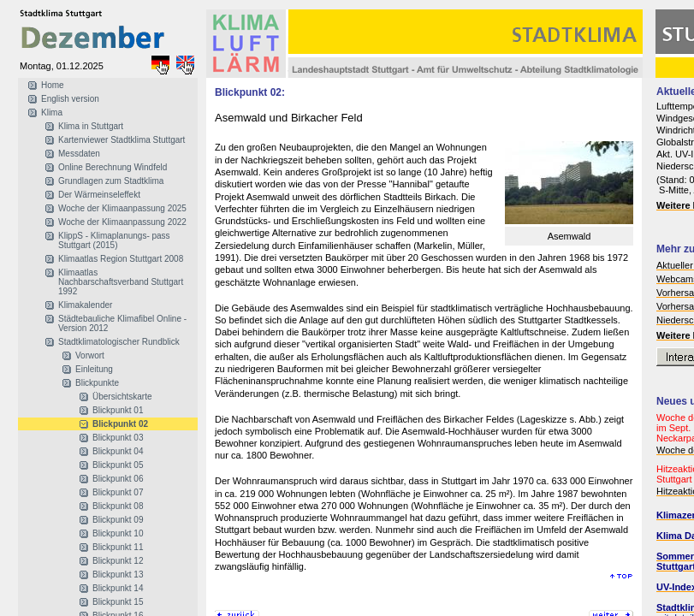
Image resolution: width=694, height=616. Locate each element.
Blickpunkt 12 (118, 561)
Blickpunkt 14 (118, 588)
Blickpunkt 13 (118, 575)
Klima (52, 113)
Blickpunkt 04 (118, 451)
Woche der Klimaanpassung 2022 (122, 222)
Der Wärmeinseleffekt (99, 195)
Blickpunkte (97, 383)
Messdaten (79, 154)
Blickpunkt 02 (120, 424)
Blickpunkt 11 (118, 547)
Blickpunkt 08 (118, 506)
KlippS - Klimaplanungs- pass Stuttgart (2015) (114, 240)
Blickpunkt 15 (118, 602)
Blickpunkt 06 (118, 479)
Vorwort (90, 355)
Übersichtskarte (122, 397)
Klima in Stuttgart (91, 126)
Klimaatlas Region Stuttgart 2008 (121, 259)
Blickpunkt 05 (118, 465)
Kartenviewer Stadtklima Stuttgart (122, 140)
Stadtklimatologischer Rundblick (119, 342)
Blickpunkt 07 (118, 492)
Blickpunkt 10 (118, 533)
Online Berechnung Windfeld (113, 167)
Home (53, 85)
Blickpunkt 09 (118, 520)
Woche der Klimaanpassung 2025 (122, 208)
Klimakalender (85, 305)
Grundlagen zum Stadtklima (111, 181)
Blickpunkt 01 (118, 410)
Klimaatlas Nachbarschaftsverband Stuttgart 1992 (121, 282)
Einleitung (94, 369)
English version (70, 99)
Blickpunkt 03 (118, 438)
